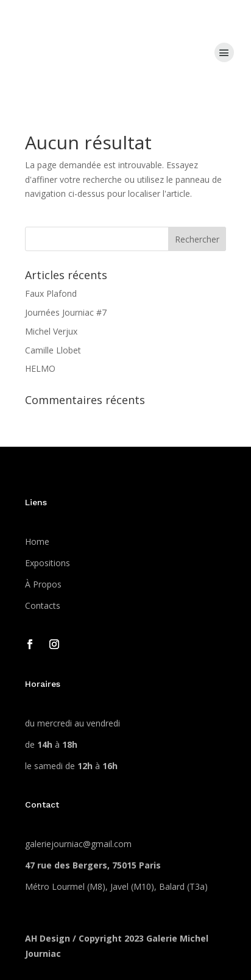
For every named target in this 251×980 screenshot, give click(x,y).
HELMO (40, 368)
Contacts (43, 605)
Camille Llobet (53, 350)
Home (37, 541)
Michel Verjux (51, 331)
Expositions (48, 563)
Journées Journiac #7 (66, 312)
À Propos (43, 584)
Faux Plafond (51, 293)
